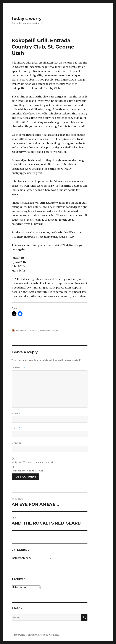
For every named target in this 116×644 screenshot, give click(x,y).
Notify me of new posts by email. (27, 471)
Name (16, 413)
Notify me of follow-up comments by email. (33, 462)
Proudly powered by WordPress (44, 635)
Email (16, 428)
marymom (21, 331)
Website (17, 443)
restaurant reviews (49, 331)
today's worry (27, 18)
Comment (19, 368)
